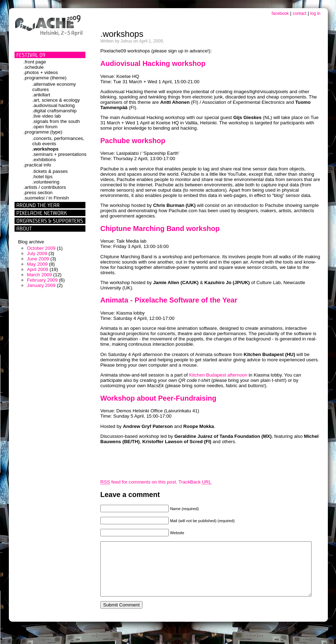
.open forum (45, 127)
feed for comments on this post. (139, 482)
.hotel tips (42, 177)
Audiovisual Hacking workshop (153, 63)
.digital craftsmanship (54, 111)
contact (300, 13)
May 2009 (37, 264)
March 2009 (39, 275)
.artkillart (41, 95)
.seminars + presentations (59, 154)
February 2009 (42, 280)
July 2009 (37, 253)
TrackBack (195, 482)
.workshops (45, 149)
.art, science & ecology (56, 100)
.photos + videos (41, 72)
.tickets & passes (50, 171)
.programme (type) (43, 132)
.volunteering (46, 182)
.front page (35, 62)
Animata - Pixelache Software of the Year (169, 300)
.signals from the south (56, 121)
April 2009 (38, 269)
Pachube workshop (133, 141)
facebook (280, 13)
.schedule (33, 67)
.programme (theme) (45, 78)
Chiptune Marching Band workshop (160, 228)
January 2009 (41, 285)
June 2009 (38, 259)
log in (315, 13)
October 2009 (41, 248)
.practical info (37, 165)
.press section (38, 193)
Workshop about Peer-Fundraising (158, 398)
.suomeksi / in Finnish (46, 198)
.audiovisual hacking (54, 105)
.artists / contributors (45, 187)
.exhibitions (44, 160)
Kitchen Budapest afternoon (218, 375)
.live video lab (47, 116)
